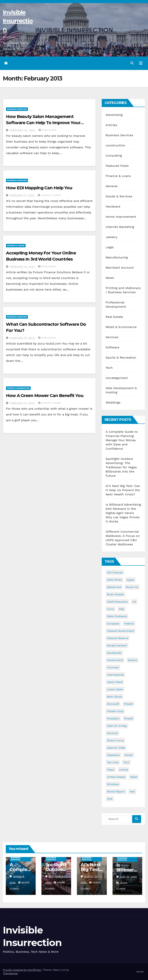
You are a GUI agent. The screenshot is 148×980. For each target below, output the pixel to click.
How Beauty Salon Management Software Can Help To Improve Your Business (43, 123)
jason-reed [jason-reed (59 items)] (115, 682)
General (112, 186)
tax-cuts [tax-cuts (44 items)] (113, 762)
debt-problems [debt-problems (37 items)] (117, 616)
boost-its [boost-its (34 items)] (132, 587)
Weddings (113, 402)
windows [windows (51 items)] (113, 784)
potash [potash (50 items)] (128, 704)
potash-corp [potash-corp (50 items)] (115, 711)
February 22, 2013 (23, 130)
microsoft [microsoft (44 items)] (113, 704)
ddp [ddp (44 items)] (121, 609)
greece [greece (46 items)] (133, 660)
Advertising (114, 115)
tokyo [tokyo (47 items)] (111, 770)
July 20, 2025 (128, 877)
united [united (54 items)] (123, 770)
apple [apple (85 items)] (130, 580)
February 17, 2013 (22, 195)
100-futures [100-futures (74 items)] (115, 572)
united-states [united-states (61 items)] (116, 777)
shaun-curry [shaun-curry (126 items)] (115, 740)
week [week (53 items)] (134, 777)
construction (115, 145)
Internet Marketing (120, 227)
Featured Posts (117, 166)
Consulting (114, 156)
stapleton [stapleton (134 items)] (113, 755)
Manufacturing (117, 257)
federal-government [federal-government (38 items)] (121, 631)
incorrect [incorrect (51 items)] (113, 667)
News (110, 278)
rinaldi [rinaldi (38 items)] (129, 718)
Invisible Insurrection (18, 21)
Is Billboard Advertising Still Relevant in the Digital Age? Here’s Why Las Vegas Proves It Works (123, 513)
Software (112, 347)
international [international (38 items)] (115, 675)
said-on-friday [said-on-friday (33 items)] (117, 726)
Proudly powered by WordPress (22, 970)
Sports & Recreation (18, 388)
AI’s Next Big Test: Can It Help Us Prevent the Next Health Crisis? (123, 490)
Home (140, 972)
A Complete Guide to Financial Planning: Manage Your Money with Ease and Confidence (122, 440)
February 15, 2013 (23, 267)
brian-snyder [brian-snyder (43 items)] (116, 594)
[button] (132, 63)
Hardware (113, 206)
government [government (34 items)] (115, 660)
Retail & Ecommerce (121, 327)
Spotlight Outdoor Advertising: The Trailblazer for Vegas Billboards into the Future (121, 467)
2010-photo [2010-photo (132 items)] (114, 580)
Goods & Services (119, 196)
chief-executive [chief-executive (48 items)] (117, 602)
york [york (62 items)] (110, 799)
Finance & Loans (16, 245)
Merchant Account (120, 268)
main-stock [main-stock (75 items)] (114, 697)
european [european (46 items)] (113, 624)
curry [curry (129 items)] (111, 609)
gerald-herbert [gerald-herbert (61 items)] (117, 645)
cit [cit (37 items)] (134, 602)
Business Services (17, 109)
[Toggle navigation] (141, 63)
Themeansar (10, 973)
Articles (111, 125)
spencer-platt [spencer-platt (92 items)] (116, 748)
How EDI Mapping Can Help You (39, 188)
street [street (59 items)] (129, 755)
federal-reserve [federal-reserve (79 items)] (118, 638)
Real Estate (114, 317)
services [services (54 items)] (112, 733)
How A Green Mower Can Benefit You (45, 396)
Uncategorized (117, 378)
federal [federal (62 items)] (129, 624)
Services (112, 337)
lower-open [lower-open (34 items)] (115, 689)
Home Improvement (121, 217)
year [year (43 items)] (132, 791)
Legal (110, 247)
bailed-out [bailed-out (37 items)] (114, 587)
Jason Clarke (49, 195)
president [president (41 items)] (113, 718)
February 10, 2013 (23, 338)
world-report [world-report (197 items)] (116, 791)
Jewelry (111, 237)
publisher (48, 130)
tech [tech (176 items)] (126, 762)
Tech (109, 368)
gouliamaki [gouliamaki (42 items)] (114, 653)
